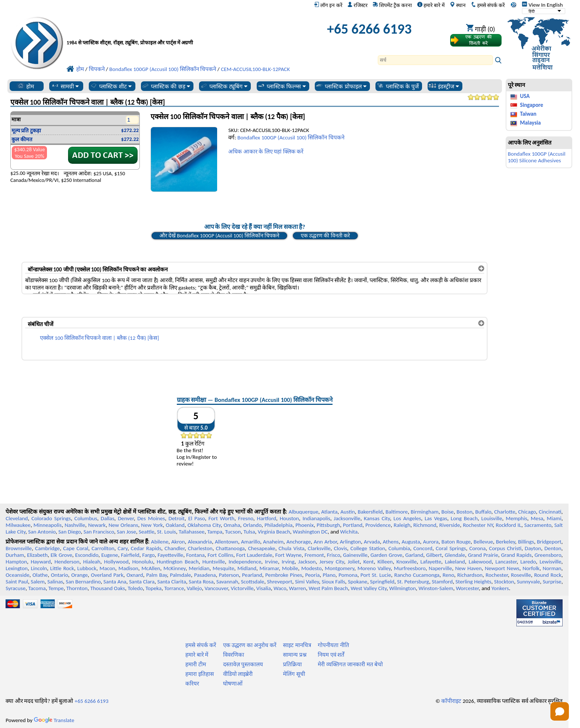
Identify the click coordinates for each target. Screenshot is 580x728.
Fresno (245, 518)
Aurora (431, 542)
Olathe (40, 575)
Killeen (385, 562)
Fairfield (130, 555)
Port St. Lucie (376, 575)
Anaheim (273, 542)
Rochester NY (478, 525)
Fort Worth (222, 518)
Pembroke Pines (284, 575)
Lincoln (39, 568)
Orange (79, 575)
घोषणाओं (233, 684)
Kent (368, 562)
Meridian (199, 568)
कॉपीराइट (451, 701)
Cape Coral (76, 548)
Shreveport (280, 582)
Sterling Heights (473, 582)
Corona (478, 548)
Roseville (521, 575)
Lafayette (431, 562)
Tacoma (37, 588)
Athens (391, 542)
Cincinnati (550, 512)
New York (152, 525)
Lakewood (480, 562)
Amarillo (251, 542)
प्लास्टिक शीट (111, 86)
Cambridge (48, 548)
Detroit (177, 518)
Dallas (107, 518)
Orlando (252, 525)
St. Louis (167, 532)
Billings (526, 542)
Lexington (17, 568)
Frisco (334, 555)
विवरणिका (234, 655)
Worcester (467, 588)
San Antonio (42, 532)
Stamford (442, 582)
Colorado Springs (51, 518)
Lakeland (455, 562)
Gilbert (434, 555)
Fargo (148, 555)
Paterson (229, 575)
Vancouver (216, 588)
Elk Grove (62, 555)
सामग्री (65, 86)
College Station (368, 548)
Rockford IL (508, 525)
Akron (178, 542)
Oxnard (135, 575)
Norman (552, 568)
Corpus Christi (505, 548)
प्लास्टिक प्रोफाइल (341, 86)
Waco (280, 588)
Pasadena (205, 575)
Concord (423, 548)
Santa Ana (115, 582)
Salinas (55, 582)
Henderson (67, 562)
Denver (126, 518)
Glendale (455, 555)
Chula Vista (291, 548)
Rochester (497, 575)
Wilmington (402, 588)
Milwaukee (18, 525)
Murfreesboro (410, 568)
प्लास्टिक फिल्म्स (281, 86)
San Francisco (99, 532)
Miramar (269, 568)
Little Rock (62, 568)
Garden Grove (386, 555)
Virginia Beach (274, 532)
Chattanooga (230, 548)
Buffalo (483, 512)
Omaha (232, 525)
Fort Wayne (289, 555)
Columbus (86, 518)
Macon (107, 568)
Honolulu (142, 562)
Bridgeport (549, 542)
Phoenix (305, 525)
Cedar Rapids (146, 548)
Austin (348, 512)
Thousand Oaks (108, 588)
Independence (245, 562)
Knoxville (407, 562)
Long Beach (464, 518)
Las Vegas (436, 518)
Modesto (311, 568)
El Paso (197, 518)
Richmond (425, 525)
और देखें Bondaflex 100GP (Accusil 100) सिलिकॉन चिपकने (220, 236)
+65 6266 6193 (369, 29)
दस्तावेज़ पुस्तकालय (243, 664)
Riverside (450, 525)
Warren (297, 588)
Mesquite (223, 568)
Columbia (399, 548)
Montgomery (340, 568)
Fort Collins (220, 555)
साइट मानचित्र (297, 645)
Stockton (504, 582)
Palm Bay (156, 575)
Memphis (516, 518)
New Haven (469, 568)
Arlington (350, 542)
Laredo (528, 562)
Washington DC (310, 532)
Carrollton (103, 548)
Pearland (252, 575)
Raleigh (402, 525)
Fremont (314, 555)
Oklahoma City (204, 525)
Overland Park (107, 575)
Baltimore (397, 512)
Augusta (411, 542)
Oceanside (17, 575)
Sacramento (538, 525)
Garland (414, 555)
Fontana (195, 555)
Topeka (154, 588)
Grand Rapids (516, 555)
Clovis (341, 548)
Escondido (87, 555)
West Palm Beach (328, 588)
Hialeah (92, 562)
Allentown (227, 542)
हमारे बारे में (431, 5)
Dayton (533, 548)
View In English (542, 5)
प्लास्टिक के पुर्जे (398, 86)
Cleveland (17, 518)
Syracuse (16, 588)
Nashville (75, 525)
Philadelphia (279, 525)
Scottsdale (252, 582)
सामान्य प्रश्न (295, 655)
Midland (247, 568)
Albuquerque (303, 512)
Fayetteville (171, 555)
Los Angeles (407, 518)
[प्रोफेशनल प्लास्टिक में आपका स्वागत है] (178, 31)
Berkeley (506, 542)
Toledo (135, 588)
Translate (54, 720)
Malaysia (530, 123)
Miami (554, 518)
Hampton (16, 562)
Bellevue (483, 542)
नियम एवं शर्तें (331, 655)
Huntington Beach (178, 562)
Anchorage (299, 542)
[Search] (435, 60)
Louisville (492, 518)
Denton (553, 548)
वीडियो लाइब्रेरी (238, 674)
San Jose (127, 532)
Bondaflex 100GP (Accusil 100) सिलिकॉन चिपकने (291, 138)
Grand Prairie (483, 555)
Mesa (537, 518)
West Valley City (369, 588)
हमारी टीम (195, 664)
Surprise (552, 582)
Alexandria (200, 542)
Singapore (532, 105)
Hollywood (116, 562)
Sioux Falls (333, 582)
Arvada (372, 542)
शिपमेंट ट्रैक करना (392, 5)
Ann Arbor (325, 542)
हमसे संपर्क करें (488, 5)
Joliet (354, 562)
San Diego (70, 532)
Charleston (200, 548)
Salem (38, 582)
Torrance (174, 588)
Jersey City (332, 562)
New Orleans (124, 525)
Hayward (41, 562)
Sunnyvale (528, 582)
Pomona (348, 575)
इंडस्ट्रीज (444, 86)
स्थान (458, 5)
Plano (329, 575)
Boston (464, 512)
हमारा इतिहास (199, 674)
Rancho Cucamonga (417, 575)
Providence (378, 525)
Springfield (382, 582)
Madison (128, 568)
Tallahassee (192, 532)
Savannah (227, 582)
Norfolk (531, 568)
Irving (288, 562)
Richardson (470, 575)
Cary (123, 548)
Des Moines (151, 518)
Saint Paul (17, 582)
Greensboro (548, 555)
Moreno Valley (374, 568)
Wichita (349, 532)
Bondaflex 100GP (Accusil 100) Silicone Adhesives (537, 157)
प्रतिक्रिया (292, 664)
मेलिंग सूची (294, 674)
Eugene (110, 555)
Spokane (357, 582)
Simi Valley (307, 582)
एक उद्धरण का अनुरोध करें (250, 645)
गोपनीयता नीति (333, 645)
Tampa (215, 532)
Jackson (307, 562)
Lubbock (87, 568)
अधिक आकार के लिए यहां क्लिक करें (266, 152)
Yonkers (500, 588)
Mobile (290, 568)
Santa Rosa (201, 582)
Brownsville (19, 548)
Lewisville (551, 562)
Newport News (502, 568)
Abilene (160, 542)
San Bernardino (83, 582)
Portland (353, 525)
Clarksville (319, 548)
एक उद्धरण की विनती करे (325, 236)
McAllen (151, 568)
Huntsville (214, 562)
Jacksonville (347, 518)
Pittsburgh (328, 525)
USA (525, 96)
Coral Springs (451, 548)
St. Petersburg (413, 582)
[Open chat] (560, 711)
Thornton (77, 588)
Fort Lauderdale (254, 555)
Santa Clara (142, 582)
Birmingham (424, 512)
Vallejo (194, 588)
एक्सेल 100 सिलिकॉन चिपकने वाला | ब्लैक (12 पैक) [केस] (100, 338)
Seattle (146, 532)
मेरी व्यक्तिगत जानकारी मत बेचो (350, 664)
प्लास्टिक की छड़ (166, 86)
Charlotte (505, 512)
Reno (448, 575)
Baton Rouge (456, 542)
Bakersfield (370, 512)
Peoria (312, 575)
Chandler (175, 548)
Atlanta (329, 512)
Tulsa (249, 532)
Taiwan (528, 114)
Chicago (527, 512)
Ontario (59, 575)
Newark (97, 525)
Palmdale (181, 575)
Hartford (266, 518)
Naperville (440, 568)
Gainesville (355, 555)
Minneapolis (48, 525)
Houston (289, 518)
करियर (192, 684)
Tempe (56, 588)
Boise (447, 512)
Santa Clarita (172, 582)
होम (25, 86)
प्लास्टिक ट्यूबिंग (224, 86)
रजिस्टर (358, 5)
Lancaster (506, 562)
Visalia (264, 588)
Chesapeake (262, 548)
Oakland (175, 525)
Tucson (233, 532)
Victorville (242, 588)
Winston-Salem (436, 588)
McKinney (175, 568)
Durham (15, 555)
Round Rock (548, 575)
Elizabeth (37, 555)
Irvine (271, 562)
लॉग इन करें (328, 5)
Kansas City (377, 518)
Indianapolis (316, 518)
